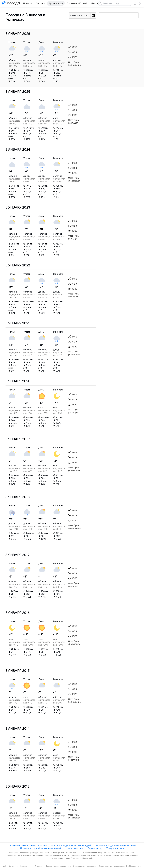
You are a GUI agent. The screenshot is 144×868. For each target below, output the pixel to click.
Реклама (24, 866)
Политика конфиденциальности (58, 866)
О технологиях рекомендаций (85, 866)
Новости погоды (74, 848)
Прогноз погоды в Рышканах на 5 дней (71, 845)
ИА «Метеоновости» (133, 866)
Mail (4, 866)
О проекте (39, 866)
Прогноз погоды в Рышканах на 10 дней (41, 848)
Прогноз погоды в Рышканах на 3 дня (27, 845)
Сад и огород (95, 848)
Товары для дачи (115, 848)
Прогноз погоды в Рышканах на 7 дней (116, 845)
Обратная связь (105, 866)
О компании (13, 866)
